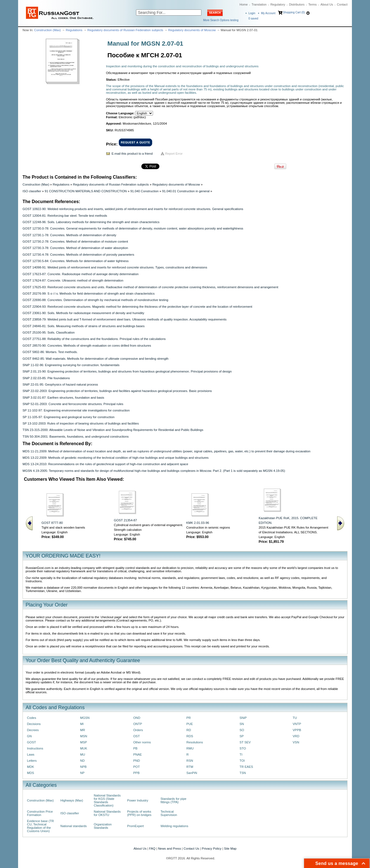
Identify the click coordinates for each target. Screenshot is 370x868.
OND (137, 718)
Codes (32, 718)
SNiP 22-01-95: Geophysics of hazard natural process (60, 384)
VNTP (297, 724)
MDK (30, 767)
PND (137, 761)
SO (242, 730)
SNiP (243, 718)
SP (242, 736)
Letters (32, 761)
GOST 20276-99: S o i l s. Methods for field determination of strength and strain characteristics (89, 294)
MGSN (85, 718)
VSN (296, 742)
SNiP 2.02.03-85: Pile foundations (46, 378)
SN (242, 724)
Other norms (142, 742)
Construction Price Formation (40, 813)
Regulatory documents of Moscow (192, 30)
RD (189, 730)
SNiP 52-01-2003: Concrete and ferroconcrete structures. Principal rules (73, 404)
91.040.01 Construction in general (186, 191)
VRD (296, 736)
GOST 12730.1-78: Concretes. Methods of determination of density (69, 235)
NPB (83, 767)
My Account (268, 13)
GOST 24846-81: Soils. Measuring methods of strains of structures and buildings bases (84, 326)
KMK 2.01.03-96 (198, 523)
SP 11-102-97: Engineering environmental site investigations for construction (76, 410)
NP (82, 773)
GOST (31, 742)
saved (253, 19)
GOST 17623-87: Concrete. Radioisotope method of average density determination (81, 274)
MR (83, 730)
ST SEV (245, 742)
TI (241, 754)
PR (189, 718)
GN (29, 736)
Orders (138, 730)
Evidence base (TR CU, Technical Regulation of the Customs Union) (40, 826)
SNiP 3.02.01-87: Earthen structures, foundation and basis (63, 398)
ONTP (138, 724)
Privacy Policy (212, 849)
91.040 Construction (144, 191)
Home (244, 4)
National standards (74, 826)
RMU (190, 748)
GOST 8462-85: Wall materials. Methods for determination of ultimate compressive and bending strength (96, 359)
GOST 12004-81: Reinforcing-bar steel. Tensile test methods (65, 216)
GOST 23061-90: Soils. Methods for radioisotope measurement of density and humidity (83, 313)
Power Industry (138, 800)
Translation (259, 4)
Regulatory (278, 4)
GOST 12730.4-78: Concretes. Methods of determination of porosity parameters (78, 255)
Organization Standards (103, 826)
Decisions (34, 724)
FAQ (152, 849)
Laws (31, 754)
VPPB (297, 730)
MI (82, 724)
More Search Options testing (221, 20)
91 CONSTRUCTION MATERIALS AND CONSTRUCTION (86, 191)
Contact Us (191, 849)
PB (135, 748)
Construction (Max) (48, 30)
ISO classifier (32, 191)
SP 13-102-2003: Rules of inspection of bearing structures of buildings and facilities (81, 423)
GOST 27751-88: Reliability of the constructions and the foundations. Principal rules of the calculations (94, 339)
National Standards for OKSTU (107, 813)
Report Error (174, 154)
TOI (242, 761)
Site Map (230, 849)
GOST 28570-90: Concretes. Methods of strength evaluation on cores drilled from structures (87, 346)
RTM (190, 767)
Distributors (297, 4)
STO (243, 748)
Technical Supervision (169, 813)
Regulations (74, 30)
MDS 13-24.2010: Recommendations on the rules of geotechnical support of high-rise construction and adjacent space (105, 464)
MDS (30, 773)
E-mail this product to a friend (132, 154)
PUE (190, 724)
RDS (190, 736)
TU (295, 718)
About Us (327, 4)
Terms (312, 4)
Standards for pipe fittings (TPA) (173, 800)
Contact (342, 4)
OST (136, 736)
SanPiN (192, 773)
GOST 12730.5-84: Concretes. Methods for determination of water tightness (76, 261)
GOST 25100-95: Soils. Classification (49, 332)
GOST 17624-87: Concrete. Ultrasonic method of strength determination (73, 280)
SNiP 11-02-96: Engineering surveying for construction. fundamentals (71, 365)
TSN (243, 773)
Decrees (33, 730)
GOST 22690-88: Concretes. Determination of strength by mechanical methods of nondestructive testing (95, 300)
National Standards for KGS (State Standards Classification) (107, 800)
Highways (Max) (72, 800)
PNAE (138, 754)
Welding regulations (174, 826)
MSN (84, 736)
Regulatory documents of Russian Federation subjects (125, 30)
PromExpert (135, 826)
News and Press (170, 849)
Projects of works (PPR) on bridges (139, 813)
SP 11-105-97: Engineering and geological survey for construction (69, 417)
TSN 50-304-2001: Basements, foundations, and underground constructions (76, 437)
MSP (84, 742)
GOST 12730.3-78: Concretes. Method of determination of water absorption (75, 248)
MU (83, 754)
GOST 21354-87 (125, 520)
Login (252, 13)
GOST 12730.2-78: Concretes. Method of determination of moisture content (75, 241)
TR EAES (246, 767)
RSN (190, 761)
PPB (136, 773)
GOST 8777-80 (52, 523)
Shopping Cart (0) (294, 12)
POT (136, 767)
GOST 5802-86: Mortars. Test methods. (50, 352)
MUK (84, 748)
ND (82, 761)
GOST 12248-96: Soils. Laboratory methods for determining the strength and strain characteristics (91, 222)
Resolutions (195, 742)
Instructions (35, 748)
